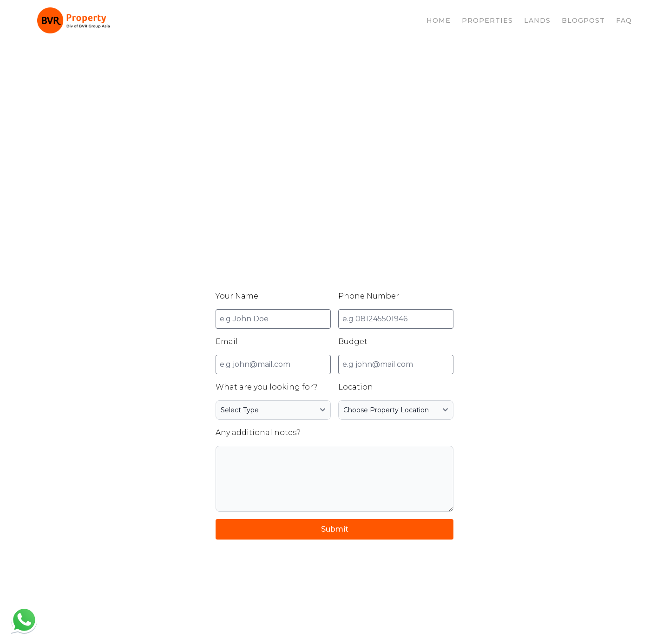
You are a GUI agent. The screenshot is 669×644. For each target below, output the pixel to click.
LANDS (537, 20)
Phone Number (369, 296)
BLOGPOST (583, 20)
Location (356, 387)
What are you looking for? (266, 387)
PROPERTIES (487, 20)
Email (227, 342)
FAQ (624, 20)
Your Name (237, 296)
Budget (353, 342)
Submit (335, 529)
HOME (439, 20)
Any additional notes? (258, 433)
